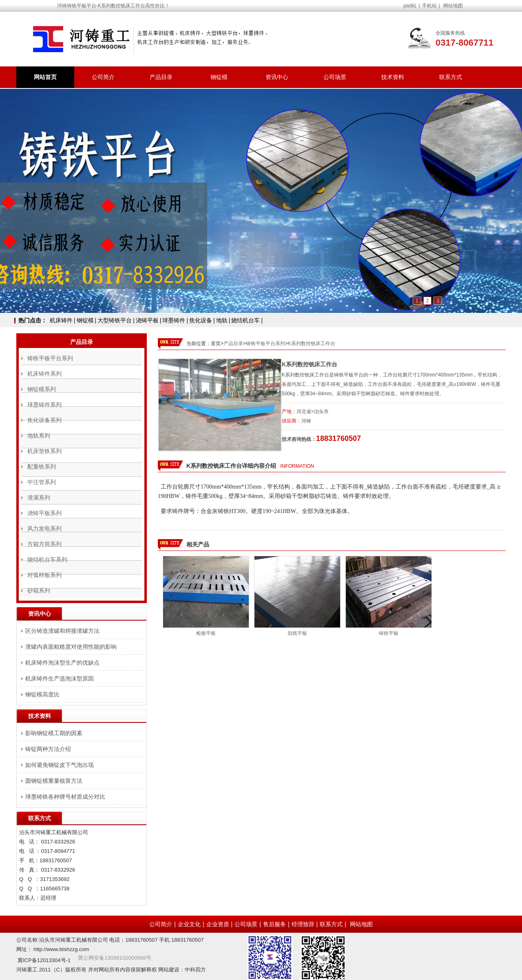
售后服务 (274, 924)
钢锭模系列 (42, 389)
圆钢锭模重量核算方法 (54, 781)
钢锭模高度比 (42, 694)
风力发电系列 (44, 529)
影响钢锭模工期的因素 (54, 733)
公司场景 (335, 77)
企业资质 (218, 924)
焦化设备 (201, 320)
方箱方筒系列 (44, 544)
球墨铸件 (174, 320)
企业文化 (189, 924)
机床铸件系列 (44, 374)
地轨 (222, 320)
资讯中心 (277, 77)
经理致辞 (303, 924)
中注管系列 (42, 482)
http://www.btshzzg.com (61, 949)
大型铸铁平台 (115, 320)
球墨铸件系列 (44, 405)
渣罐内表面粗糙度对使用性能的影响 (71, 647)
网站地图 (453, 6)
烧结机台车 (246, 320)
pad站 (410, 6)
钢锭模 (219, 77)
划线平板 (297, 633)
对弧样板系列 (44, 575)
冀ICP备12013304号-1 (44, 960)
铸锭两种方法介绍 (48, 749)
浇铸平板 (147, 320)
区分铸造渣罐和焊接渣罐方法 (62, 631)
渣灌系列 (39, 498)
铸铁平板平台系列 (265, 344)
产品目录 (161, 77)
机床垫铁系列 (44, 451)
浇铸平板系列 (44, 513)
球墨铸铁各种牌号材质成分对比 (65, 797)
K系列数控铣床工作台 (312, 344)
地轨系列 (39, 436)
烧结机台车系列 (47, 559)
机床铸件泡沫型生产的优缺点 (62, 663)
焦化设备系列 (44, 420)
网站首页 (45, 77)
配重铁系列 (42, 467)
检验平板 (206, 633)
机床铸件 (61, 320)
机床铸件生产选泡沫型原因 (60, 678)
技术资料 (393, 77)
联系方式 (451, 77)
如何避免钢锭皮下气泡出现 (60, 765)
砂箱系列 (39, 590)
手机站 (429, 6)
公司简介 (103, 77)
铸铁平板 (389, 633)
